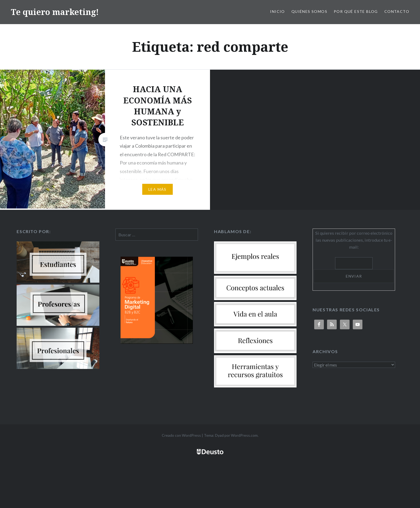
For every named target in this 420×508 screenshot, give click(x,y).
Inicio (277, 11)
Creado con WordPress (181, 435)
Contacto (397, 11)
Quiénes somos (309, 11)
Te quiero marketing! (55, 12)
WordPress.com (244, 435)
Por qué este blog (356, 11)
